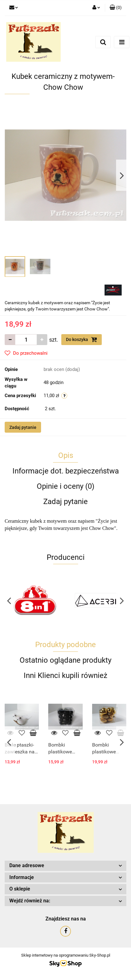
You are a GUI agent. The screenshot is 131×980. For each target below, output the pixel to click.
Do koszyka (82, 339)
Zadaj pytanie (23, 427)
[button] (116, 8)
